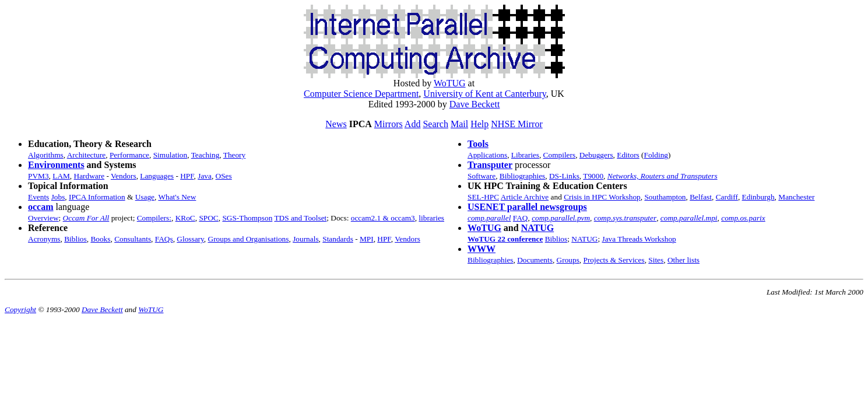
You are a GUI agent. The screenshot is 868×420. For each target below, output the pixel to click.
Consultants (133, 239)
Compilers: (154, 218)
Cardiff (727, 197)
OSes (224, 176)
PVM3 (38, 176)
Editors (628, 155)
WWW (482, 249)
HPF (187, 176)
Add (413, 124)
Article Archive (525, 197)
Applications (487, 155)
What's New (177, 197)
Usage (145, 197)
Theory (235, 155)
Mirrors (389, 124)
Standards (338, 239)
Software (482, 176)
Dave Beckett (475, 104)
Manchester (796, 197)
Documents (535, 260)
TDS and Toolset (300, 218)
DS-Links (564, 176)
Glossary (190, 239)
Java (205, 176)
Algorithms (46, 155)
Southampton (665, 197)
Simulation (171, 155)
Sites (656, 260)
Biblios (75, 239)
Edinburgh (758, 197)
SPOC (208, 218)
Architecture (87, 155)
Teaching (205, 155)
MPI (367, 239)
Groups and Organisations (249, 239)
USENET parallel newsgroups (527, 207)
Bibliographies (522, 176)
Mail (459, 124)
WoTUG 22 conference (505, 239)
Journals (305, 239)
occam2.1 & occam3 (383, 218)
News (336, 124)
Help (479, 124)
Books (100, 239)
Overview (43, 218)
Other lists (683, 260)
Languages (157, 176)
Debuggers (596, 155)
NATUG (538, 228)
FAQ (521, 218)
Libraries (525, 155)
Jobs (58, 197)
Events (38, 197)
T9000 (593, 176)
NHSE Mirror (516, 124)
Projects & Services (614, 260)
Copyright (20, 309)
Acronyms (44, 239)
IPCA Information (97, 197)
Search (435, 124)
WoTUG (450, 83)
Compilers (560, 155)
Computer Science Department (361, 94)
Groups (568, 260)
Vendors (124, 176)
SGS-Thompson (247, 218)
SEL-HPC (483, 197)
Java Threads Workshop (639, 239)
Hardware (89, 176)
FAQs (164, 239)
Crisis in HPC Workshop (602, 197)
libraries (431, 218)
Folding (656, 155)
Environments (56, 165)
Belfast (701, 197)
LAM (61, 176)
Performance (129, 155)
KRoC (185, 218)
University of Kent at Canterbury (484, 94)
